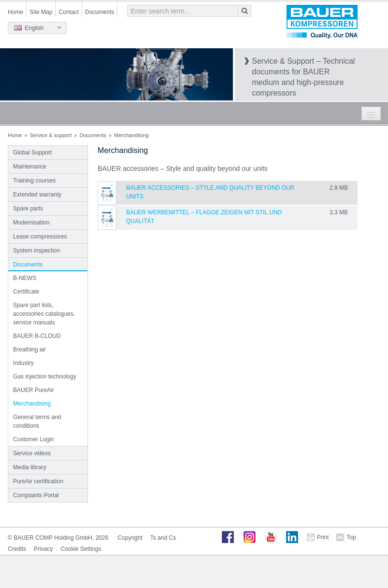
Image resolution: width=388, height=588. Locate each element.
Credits (17, 549)
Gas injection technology (45, 377)
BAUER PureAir (34, 390)
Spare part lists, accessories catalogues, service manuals (44, 314)
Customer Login (34, 439)
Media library (30, 467)
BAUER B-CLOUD (37, 336)
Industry (23, 363)
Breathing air (29, 350)
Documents (100, 12)
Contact (68, 12)
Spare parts (28, 209)
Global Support (32, 153)
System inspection (36, 251)
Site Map (41, 12)
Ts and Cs (163, 538)
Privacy (43, 549)
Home (15, 12)
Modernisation (31, 223)
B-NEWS (25, 278)
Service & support (51, 135)
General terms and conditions (37, 421)
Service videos (32, 453)
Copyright (130, 538)
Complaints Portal (36, 495)
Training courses (34, 181)
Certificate (26, 292)
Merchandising (32, 404)
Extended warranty (37, 195)
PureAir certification (38, 481)
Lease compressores (40, 237)
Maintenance (30, 167)
